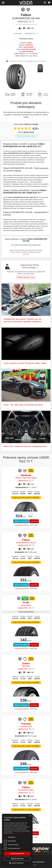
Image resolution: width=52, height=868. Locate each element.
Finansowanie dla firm (22, 525)
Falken (30, 43)
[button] (17, 863)
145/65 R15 (29, 45)
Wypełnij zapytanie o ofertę (26, 277)
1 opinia (33, 799)
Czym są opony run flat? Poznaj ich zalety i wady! (25, 363)
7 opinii (33, 487)
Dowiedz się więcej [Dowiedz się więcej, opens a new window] (18, 833)
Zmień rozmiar (18, 34)
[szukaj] (45, 2)
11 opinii (33, 736)
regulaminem (26, 254)
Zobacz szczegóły (21, 521)
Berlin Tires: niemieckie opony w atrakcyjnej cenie (25, 446)
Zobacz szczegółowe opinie (26, 136)
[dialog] (17, 840)
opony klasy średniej (28, 49)
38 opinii (33, 552)
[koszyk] (49, 2)
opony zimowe (28, 47)
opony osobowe (28, 51)
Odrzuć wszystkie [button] (17, 859)
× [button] (30, 816)
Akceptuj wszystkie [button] (17, 854)
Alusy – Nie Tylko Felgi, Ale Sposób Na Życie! (23, 405)
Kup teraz (34, 521)
